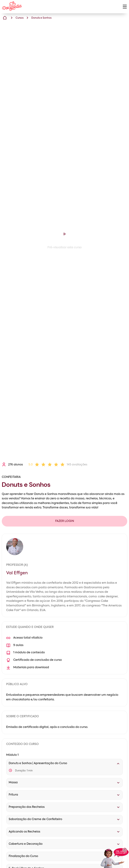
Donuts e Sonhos (41, 18)
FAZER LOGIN (65, 521)
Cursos (20, 18)
